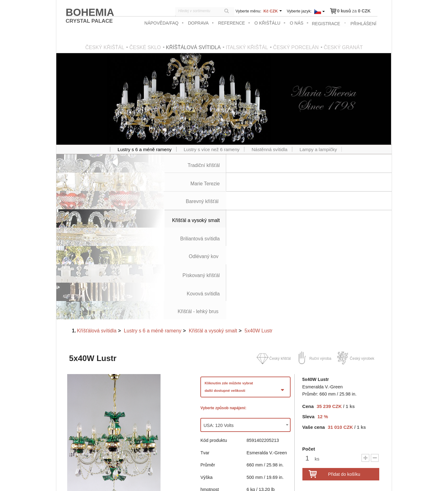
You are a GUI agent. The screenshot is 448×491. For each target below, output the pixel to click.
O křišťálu (268, 23)
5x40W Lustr (259, 220)
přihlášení (364, 23)
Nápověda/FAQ (162, 23)
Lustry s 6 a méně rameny (153, 220)
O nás (297, 23)
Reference (232, 23)
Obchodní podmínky (346, 480)
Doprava (199, 23)
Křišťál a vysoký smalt (213, 220)
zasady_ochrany (308, 480)
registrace (327, 23)
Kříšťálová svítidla (97, 220)
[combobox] (245, 315)
